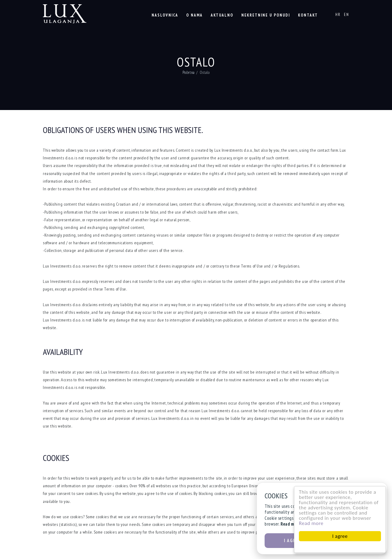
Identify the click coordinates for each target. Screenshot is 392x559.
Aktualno (222, 15)
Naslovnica (165, 15)
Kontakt (308, 15)
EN (347, 15)
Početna (189, 72)
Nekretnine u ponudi (266, 15)
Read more (312, 523)
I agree (341, 536)
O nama (194, 15)
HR (338, 15)
